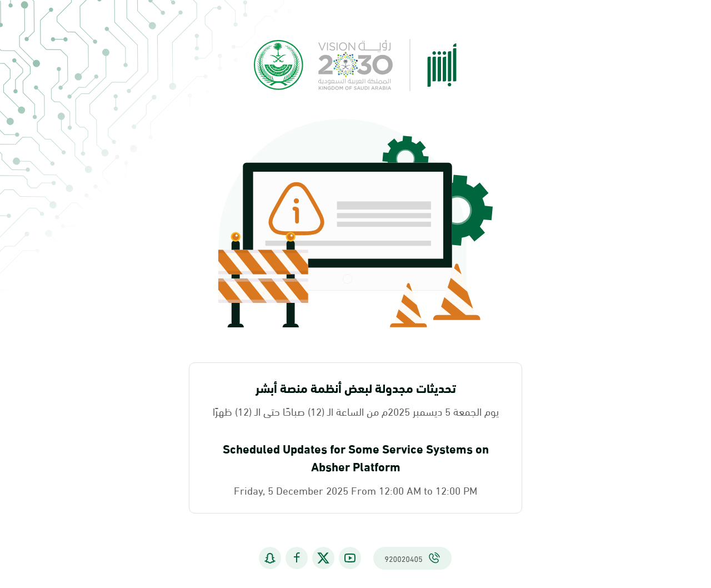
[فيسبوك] (297, 559)
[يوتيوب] (350, 559)
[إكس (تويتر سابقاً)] (323, 559)
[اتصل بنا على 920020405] (412, 559)
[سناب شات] (270, 559)
